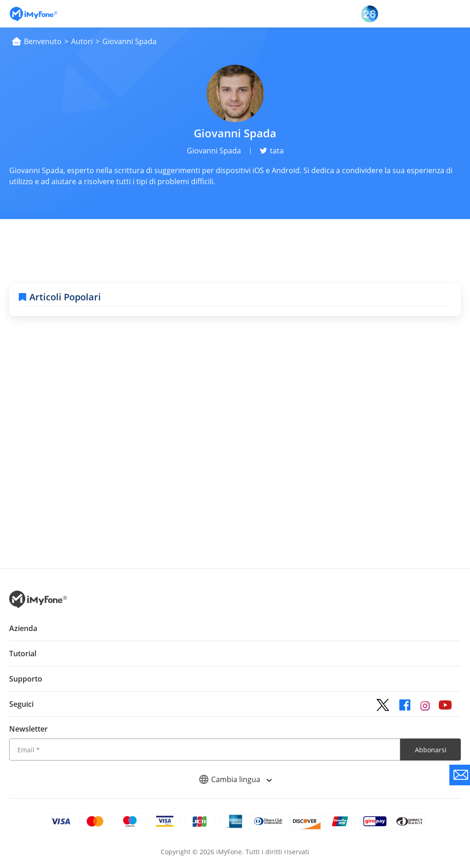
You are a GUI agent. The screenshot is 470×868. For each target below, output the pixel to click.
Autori (82, 41)
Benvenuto (43, 41)
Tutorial (23, 654)
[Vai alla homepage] (34, 14)
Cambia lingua (235, 779)
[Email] (205, 750)
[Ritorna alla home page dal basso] (38, 606)
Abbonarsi (431, 750)
